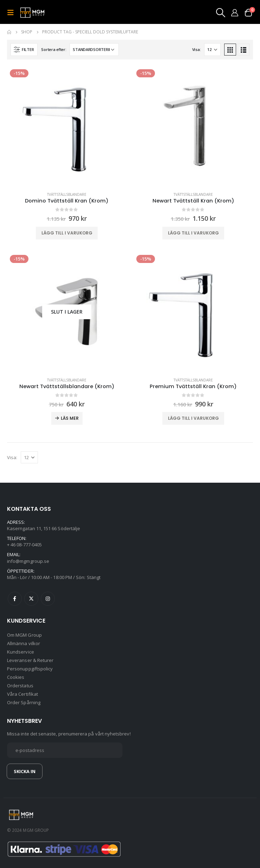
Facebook (15, 599)
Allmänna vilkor (24, 643)
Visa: (197, 49)
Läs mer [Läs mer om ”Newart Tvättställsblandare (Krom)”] (70, 418)
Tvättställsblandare (67, 194)
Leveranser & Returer (30, 660)
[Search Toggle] (220, 13)
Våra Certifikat (22, 694)
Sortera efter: (54, 49)
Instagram (48, 599)
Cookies (16, 677)
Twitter (31, 599)
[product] (67, 126)
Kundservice (21, 652)
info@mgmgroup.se (28, 561)
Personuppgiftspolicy (30, 669)
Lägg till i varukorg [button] (67, 233)
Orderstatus (20, 686)
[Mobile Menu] (13, 13)
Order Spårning (24, 702)
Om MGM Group (24, 635)
